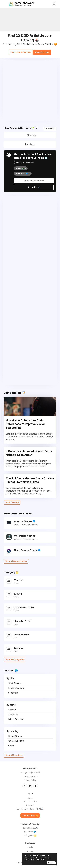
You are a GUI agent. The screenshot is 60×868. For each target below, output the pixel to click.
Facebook (36, 784)
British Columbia (16, 718)
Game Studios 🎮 (30, 826)
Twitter (25, 784)
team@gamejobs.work (30, 771)
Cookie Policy (39, 860)
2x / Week (30, 161)
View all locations (14, 754)
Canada (12, 744)
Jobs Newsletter (30, 800)
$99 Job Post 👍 (30, 814)
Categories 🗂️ (30, 834)
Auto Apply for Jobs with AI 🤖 (30, 807)
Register (30, 804)
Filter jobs (31, 134)
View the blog (12, 501)
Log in (30, 846)
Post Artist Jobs (44, 51)
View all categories (15, 658)
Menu (6, 4)
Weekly (19, 161)
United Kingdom (16, 739)
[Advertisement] (30, 89)
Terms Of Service (30, 775)
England (12, 708)
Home (30, 796)
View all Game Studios (16, 560)
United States (15, 735)
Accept (51, 863)
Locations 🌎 (30, 830)
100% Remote (15, 682)
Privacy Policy (30, 779)
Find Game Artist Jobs (19, 51)
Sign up (30, 849)
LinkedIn (30, 784)
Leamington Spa (16, 687)
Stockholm (13, 691)
